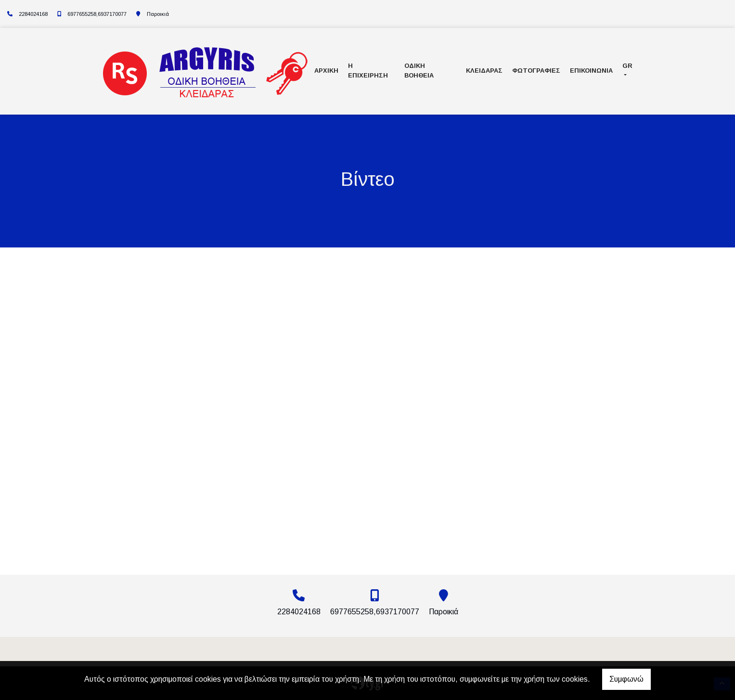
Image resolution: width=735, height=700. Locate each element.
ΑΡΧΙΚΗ (326, 71)
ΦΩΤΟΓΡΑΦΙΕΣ (536, 71)
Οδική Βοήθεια (419, 70)
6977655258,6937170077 (97, 14)
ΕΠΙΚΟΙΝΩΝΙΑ (591, 71)
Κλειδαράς (484, 71)
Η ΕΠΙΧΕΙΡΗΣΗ (368, 70)
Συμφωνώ (626, 679)
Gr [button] (627, 66)
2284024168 (33, 14)
